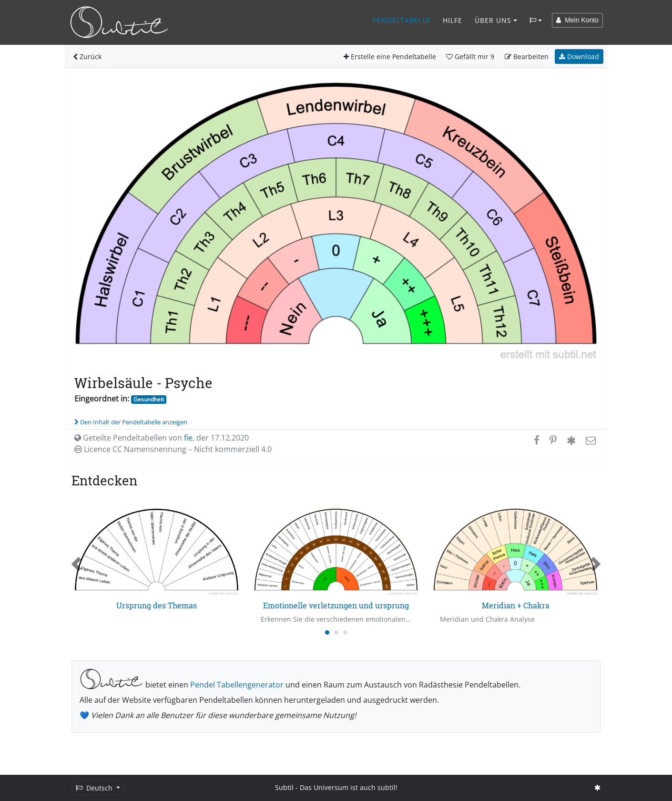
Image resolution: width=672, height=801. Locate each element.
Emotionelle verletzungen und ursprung (336, 605)
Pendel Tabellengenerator (237, 685)
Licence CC (173, 449)
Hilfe (453, 20)
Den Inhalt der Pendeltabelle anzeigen (131, 422)
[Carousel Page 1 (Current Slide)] (327, 632)
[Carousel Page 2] (336, 632)
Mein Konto (577, 20)
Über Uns (493, 20)
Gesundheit (149, 399)
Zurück (87, 56)
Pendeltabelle (402, 20)
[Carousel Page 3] (345, 632)
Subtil (284, 787)
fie (188, 438)
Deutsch (95, 788)
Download (579, 56)
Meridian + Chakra (516, 605)
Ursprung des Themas (157, 605)
